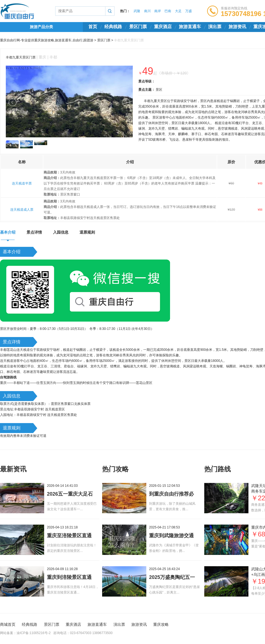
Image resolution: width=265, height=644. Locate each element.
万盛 (189, 11)
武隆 (137, 11)
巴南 (168, 11)
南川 (147, 11)
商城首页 (8, 624)
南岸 (158, 11)
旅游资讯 (237, 27)
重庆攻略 (161, 624)
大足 (178, 11)
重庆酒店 (163, 27)
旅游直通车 (190, 27)
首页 (93, 27)
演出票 (215, 27)
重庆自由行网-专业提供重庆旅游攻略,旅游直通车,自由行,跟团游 (47, 40)
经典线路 (113, 27)
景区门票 (138, 27)
